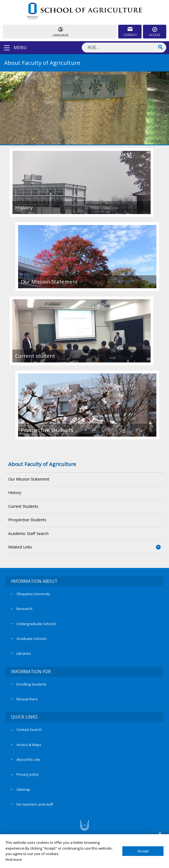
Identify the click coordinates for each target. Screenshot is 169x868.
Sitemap (23, 789)
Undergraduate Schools (36, 624)
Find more (14, 859)
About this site (28, 759)
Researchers (27, 699)
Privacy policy (28, 774)
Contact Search (29, 730)
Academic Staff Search (28, 533)
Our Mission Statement (29, 479)
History (15, 493)
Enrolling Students (32, 684)
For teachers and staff (35, 804)
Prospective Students (27, 520)
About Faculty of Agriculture (42, 464)
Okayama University (33, 594)
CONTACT (130, 35)
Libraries (24, 653)
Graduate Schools (32, 639)
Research (24, 609)
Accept (143, 851)
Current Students (23, 506)
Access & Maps (29, 745)
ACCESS (155, 35)
